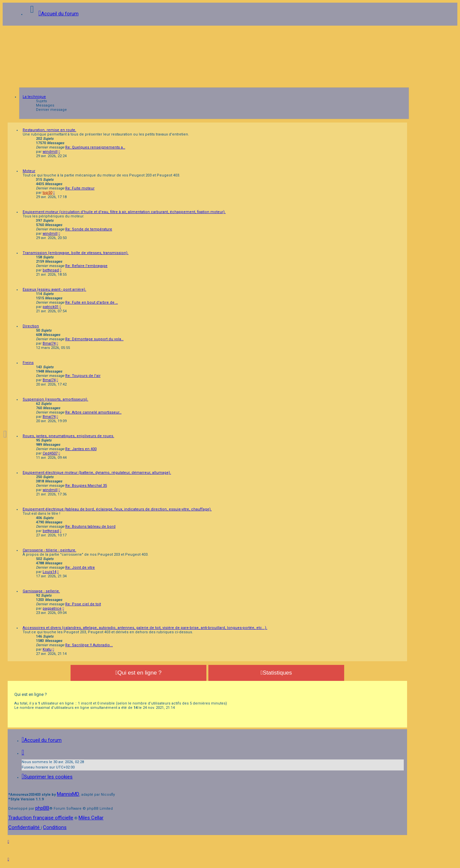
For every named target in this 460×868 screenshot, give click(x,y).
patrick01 (51, 307)
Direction (31, 326)
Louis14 (49, 572)
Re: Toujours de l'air (83, 376)
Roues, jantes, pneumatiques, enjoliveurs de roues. (68, 436)
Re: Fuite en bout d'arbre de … (92, 302)
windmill (50, 152)
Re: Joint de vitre (80, 568)
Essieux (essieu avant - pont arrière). (54, 289)
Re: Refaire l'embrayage (86, 266)
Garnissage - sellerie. (41, 591)
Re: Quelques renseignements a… (95, 147)
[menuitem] (47, 777)
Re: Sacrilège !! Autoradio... (89, 645)
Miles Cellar (91, 818)
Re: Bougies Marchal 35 (86, 486)
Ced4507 (50, 453)
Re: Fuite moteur (80, 188)
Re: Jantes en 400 (81, 449)
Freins (28, 363)
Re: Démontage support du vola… (94, 339)
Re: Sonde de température (89, 229)
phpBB (42, 808)
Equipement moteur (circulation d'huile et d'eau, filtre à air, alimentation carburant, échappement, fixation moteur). (124, 212)
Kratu (47, 649)
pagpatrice (52, 608)
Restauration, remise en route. (49, 130)
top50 (47, 193)
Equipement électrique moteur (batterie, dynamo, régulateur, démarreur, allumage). (97, 473)
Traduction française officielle (41, 818)
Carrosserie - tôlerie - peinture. (49, 550)
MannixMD (68, 794)
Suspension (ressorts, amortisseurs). (55, 399)
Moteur (29, 171)
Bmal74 (49, 343)
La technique (34, 97)
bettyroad (51, 270)
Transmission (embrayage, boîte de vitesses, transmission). (76, 253)
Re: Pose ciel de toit (83, 604)
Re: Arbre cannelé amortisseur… (93, 412)
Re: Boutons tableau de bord (90, 527)
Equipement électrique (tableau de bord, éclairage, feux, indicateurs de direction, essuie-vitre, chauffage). (117, 509)
